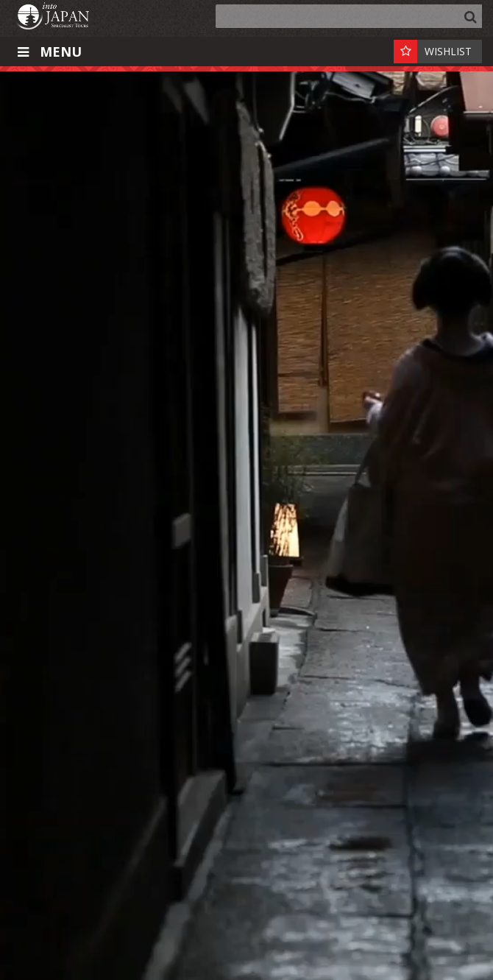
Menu (48, 52)
